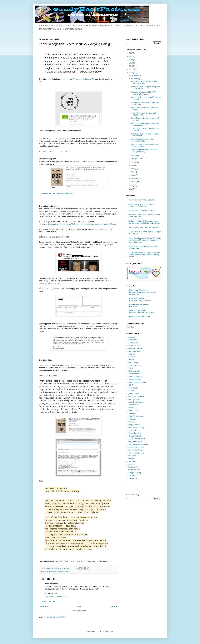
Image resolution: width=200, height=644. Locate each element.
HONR (131, 385)
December (135, 75)
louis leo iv (132, 413)
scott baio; (132, 456)
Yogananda (133, 478)
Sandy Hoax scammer (137, 439)
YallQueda (132, 476)
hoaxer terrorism (63, 571)
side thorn (132, 461)
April (133, 172)
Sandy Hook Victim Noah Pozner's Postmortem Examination (141, 205)
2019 (131, 63)
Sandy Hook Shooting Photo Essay (141, 210)
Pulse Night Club (135, 433)
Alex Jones (133, 340)
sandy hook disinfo (135, 442)
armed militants (134, 346)
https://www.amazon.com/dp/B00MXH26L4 (56, 193)
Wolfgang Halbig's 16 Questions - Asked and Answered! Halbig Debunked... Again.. (144, 222)
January (134, 182)
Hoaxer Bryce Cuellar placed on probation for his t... (142, 140)
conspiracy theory (135, 351)
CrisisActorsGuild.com (82, 79)
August (134, 162)
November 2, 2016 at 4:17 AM (56, 597)
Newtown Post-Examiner (139, 304)
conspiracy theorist (135, 348)
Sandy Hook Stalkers (138, 310)
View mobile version (79, 611)
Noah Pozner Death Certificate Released (144, 228)
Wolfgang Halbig (135, 473)
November (135, 79)
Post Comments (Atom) (58, 617)
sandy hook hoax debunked (139, 444)
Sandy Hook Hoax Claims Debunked (142, 200)
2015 (131, 186)
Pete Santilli (133, 430)
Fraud (131, 368)
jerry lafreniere (134, 394)
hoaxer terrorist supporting (138, 382)
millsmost (132, 419)
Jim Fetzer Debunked (136, 396)
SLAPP (131, 464)
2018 (131, 66)
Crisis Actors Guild (137, 298)
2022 (131, 53)
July (133, 165)
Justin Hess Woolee (136, 402)
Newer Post (44, 606)
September (135, 159)
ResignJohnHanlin (135, 436)
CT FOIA (132, 357)
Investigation (133, 388)
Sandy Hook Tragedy (136, 453)
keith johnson (133, 405)
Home (79, 606)
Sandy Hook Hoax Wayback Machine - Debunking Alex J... (145, 124)
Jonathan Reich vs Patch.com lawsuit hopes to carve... (144, 145)
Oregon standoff (134, 425)
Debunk (131, 360)
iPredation (132, 391)
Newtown (132, 422)
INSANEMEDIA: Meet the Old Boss (142, 312)
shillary (131, 459)
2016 (131, 73)
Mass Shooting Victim (136, 416)
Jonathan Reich (134, 399)
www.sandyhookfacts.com (140, 316)
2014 (131, 189)
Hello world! (133, 306)
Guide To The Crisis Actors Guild (141, 300)
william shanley (134, 470)
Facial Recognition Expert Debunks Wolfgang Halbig (144, 151)
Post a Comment (49, 602)
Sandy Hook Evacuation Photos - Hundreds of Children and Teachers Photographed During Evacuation (145, 240)
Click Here (130, 327)
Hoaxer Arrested (135, 371)
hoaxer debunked (51, 571)
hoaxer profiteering (135, 377)
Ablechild (132, 337)
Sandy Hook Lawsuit (136, 447)
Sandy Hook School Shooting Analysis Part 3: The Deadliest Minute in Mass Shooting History (144, 255)
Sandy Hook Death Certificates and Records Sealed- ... (144, 82)
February (135, 178)
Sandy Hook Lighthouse (139, 290)
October (134, 156)
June (133, 169)
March (134, 175)
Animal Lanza (134, 343)
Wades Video (133, 467)
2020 (131, 60)
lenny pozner (133, 411)
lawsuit (131, 408)
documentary (133, 363)
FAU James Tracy (135, 365)
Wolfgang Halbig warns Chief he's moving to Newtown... (143, 93)
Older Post (113, 606)
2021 (131, 56)
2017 (131, 69)
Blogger (110, 632)
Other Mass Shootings (137, 428)
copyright (132, 354)
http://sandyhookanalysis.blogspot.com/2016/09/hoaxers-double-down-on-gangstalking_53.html (77, 224)
